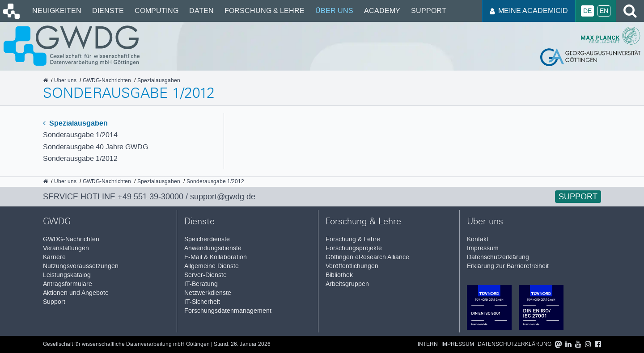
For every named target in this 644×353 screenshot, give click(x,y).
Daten (201, 11)
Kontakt (478, 239)
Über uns (334, 11)
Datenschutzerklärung (498, 257)
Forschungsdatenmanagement (228, 311)
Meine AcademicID (529, 11)
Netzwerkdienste (208, 293)
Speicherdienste (207, 239)
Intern (428, 344)
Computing (157, 11)
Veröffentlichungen (352, 266)
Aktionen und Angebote (76, 293)
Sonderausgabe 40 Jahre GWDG (95, 147)
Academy (382, 11)
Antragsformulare (68, 284)
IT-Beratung (201, 284)
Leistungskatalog (67, 275)
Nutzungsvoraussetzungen (81, 266)
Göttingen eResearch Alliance (367, 257)
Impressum (483, 248)
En (604, 11)
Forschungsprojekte (354, 248)
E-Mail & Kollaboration (216, 257)
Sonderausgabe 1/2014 (80, 135)
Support (429, 11)
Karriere (54, 257)
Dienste (108, 11)
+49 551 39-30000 (150, 197)
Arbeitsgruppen (347, 284)
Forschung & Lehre (265, 11)
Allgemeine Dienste (212, 266)
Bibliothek (339, 275)
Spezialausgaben (75, 123)
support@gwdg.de (223, 197)
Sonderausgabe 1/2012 (80, 158)
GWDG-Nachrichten (71, 239)
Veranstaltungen (66, 248)
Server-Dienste (205, 275)
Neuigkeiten (57, 11)
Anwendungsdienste (213, 248)
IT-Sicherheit (202, 302)
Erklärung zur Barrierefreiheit (508, 266)
